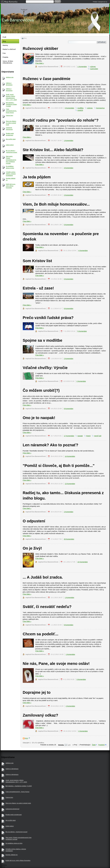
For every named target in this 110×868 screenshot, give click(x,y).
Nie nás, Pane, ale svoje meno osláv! (56, 663)
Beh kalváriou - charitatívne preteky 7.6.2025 (11, 104)
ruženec (93, 67)
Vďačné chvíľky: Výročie (45, 368)
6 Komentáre (69, 625)
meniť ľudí (98, 436)
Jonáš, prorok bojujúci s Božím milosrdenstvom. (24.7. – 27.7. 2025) (11, 97)
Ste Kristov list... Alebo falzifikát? (53, 150)
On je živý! (32, 548)
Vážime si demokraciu (9, 84)
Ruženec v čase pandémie (47, 79)
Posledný (102, 745)
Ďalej (94, 745)
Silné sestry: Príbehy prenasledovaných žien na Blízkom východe (11, 160)
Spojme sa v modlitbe (43, 340)
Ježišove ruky (10, 77)
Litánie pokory (10, 145)
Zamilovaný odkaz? (40, 715)
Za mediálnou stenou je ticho (10, 167)
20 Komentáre (69, 539)
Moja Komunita (13, 2)
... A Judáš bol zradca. (43, 577)
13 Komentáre (70, 484)
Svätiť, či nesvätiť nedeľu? (47, 607)
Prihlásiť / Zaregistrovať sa (100, 2)
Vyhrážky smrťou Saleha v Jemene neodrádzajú (11, 174)
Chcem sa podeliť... (41, 634)
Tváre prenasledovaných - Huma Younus (11, 111)
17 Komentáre (69, 436)
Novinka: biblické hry (11, 179)
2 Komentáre (69, 195)
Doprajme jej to (37, 692)
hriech (88, 436)
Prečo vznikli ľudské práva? (48, 318)
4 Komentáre (69, 168)
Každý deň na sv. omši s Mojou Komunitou (11, 186)
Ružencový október (40, 48)
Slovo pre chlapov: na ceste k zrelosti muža (11, 123)
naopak (80, 436)
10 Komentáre (83, 562)
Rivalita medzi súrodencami (10, 134)
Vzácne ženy (10, 115)
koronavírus (100, 108)
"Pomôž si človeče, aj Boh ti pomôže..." (59, 466)
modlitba (80, 108)
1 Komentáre (82, 67)
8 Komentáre (69, 309)
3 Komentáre (81, 679)
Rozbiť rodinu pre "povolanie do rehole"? (61, 120)
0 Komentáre (69, 108)
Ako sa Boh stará (11, 139)
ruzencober (94, 69)
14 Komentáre (70, 456)
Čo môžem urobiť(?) (41, 390)
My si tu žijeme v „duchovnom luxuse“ (12, 151)
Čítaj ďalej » (40, 63)
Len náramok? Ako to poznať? (51, 445)
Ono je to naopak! (39, 418)
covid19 (80, 110)
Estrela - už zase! (38, 288)
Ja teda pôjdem (37, 177)
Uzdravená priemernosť (9, 129)
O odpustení (34, 521)
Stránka (61, 745)
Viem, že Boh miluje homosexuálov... (56, 204)
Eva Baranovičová (18, 20)
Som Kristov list (37, 261)
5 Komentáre (82, 331)
